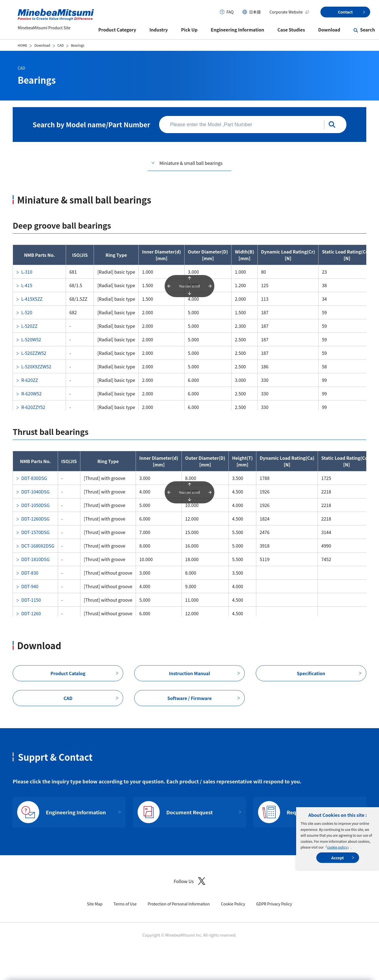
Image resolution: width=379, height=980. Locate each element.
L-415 (27, 285)
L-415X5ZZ (32, 299)
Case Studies (291, 30)
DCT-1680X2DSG (38, 546)
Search (368, 30)
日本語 (255, 12)
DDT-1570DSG (35, 532)
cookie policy (337, 847)
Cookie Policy (233, 904)
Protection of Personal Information (179, 904)
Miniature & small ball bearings (191, 163)
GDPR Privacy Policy (274, 904)
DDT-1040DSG (35, 492)
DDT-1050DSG (35, 505)
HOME (22, 45)
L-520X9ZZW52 (36, 366)
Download (329, 30)
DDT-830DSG (34, 478)
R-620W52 (31, 393)
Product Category (117, 30)
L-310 (27, 272)
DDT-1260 (31, 613)
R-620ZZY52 (33, 407)
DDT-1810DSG (35, 559)
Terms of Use (125, 904)
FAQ (230, 12)
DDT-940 (30, 586)
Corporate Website (289, 12)
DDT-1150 (31, 600)
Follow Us (189, 881)
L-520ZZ (29, 326)
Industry (159, 30)
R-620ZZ (30, 380)
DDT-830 (30, 573)
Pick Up (189, 30)
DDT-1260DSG (35, 519)
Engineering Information (237, 30)
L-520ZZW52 (34, 353)
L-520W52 (31, 339)
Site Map (95, 904)
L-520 (27, 312)
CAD (61, 45)
